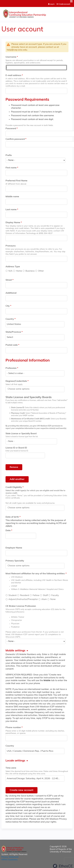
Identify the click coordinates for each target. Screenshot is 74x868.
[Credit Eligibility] (20, 508)
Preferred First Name (16, 181)
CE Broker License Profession (21, 606)
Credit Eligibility (14, 487)
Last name (11, 210)
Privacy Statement (10, 857)
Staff (45, 595)
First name (11, 168)
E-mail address (13, 75)
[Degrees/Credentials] (20, 389)
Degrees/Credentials (16, 381)
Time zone (11, 768)
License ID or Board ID (16, 448)
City (8, 306)
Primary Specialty (15, 561)
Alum (44, 599)
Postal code (12, 345)
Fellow (36, 595)
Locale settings (15, 761)
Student (13, 595)
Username (11, 57)
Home (19, 271)
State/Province (13, 332)
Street (9, 280)
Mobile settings (15, 651)
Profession (11, 368)
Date (8, 531)
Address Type (13, 267)
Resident (25, 595)
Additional (11, 293)
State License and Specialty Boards (29, 397)
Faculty (55, 595)
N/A (10, 271)
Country (10, 319)
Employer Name (14, 548)
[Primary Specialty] (20, 566)
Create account (64, 4)
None (53, 599)
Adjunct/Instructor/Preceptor (23, 599)
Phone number (13, 728)
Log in (52, 4)
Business (30, 271)
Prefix (9, 155)
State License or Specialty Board (21, 434)
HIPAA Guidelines (9, 860)
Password (11, 129)
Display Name (13, 223)
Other (41, 271)
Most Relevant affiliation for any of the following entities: (35, 574)
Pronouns (11, 246)
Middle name (12, 197)
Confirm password (15, 139)
